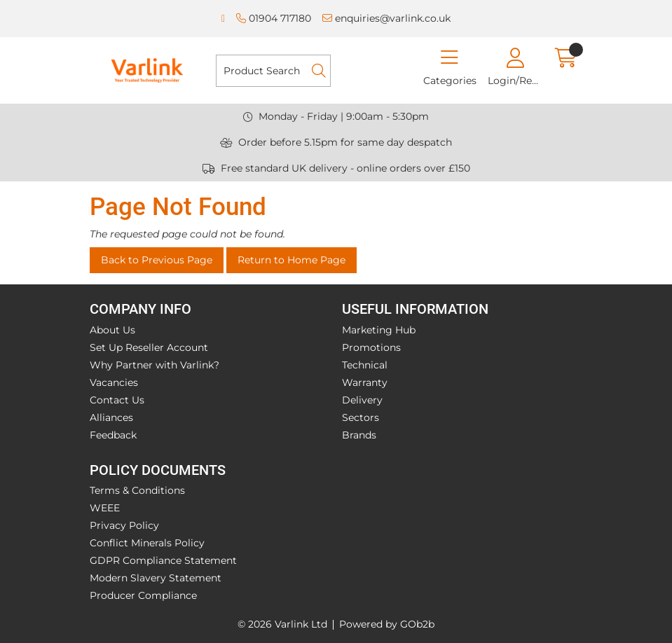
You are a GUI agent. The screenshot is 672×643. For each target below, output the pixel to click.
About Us (112, 330)
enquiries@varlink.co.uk (386, 18)
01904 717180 (274, 18)
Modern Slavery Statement (156, 578)
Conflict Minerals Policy (147, 543)
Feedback (113, 435)
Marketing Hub (379, 330)
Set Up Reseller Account (149, 347)
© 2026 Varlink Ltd (282, 624)
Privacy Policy (124, 525)
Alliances (111, 417)
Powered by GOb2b (387, 624)
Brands (359, 435)
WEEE (105, 508)
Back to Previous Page (157, 260)
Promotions (371, 347)
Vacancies (114, 382)
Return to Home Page (292, 260)
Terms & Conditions (137, 490)
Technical (365, 365)
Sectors (361, 417)
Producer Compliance (143, 595)
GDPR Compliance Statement (163, 560)
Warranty (365, 382)
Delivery (362, 400)
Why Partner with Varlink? (155, 365)
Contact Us (117, 400)
